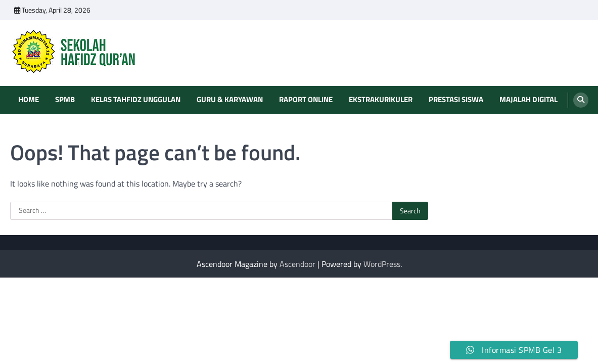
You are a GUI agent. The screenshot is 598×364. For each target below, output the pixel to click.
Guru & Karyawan (230, 100)
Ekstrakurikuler (381, 100)
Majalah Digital (528, 100)
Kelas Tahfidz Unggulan (136, 100)
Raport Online (306, 100)
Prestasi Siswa (456, 100)
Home (29, 100)
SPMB (65, 100)
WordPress (382, 264)
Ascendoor (297, 264)
